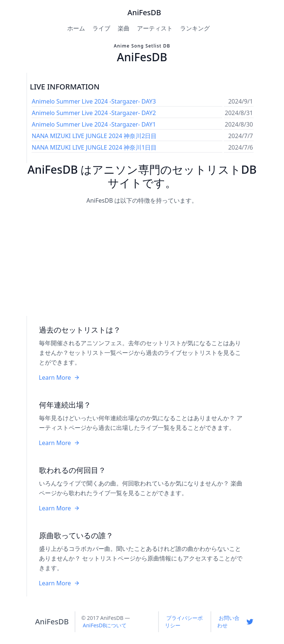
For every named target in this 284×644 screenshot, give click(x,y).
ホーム (76, 28)
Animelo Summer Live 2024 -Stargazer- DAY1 (94, 124)
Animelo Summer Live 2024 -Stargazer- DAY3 (94, 101)
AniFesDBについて (105, 625)
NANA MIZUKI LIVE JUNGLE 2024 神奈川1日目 (94, 147)
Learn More (60, 377)
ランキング (195, 28)
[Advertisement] (142, 261)
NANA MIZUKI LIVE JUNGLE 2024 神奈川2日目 (94, 136)
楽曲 (124, 28)
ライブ (101, 28)
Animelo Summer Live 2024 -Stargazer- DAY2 (94, 113)
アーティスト (155, 28)
